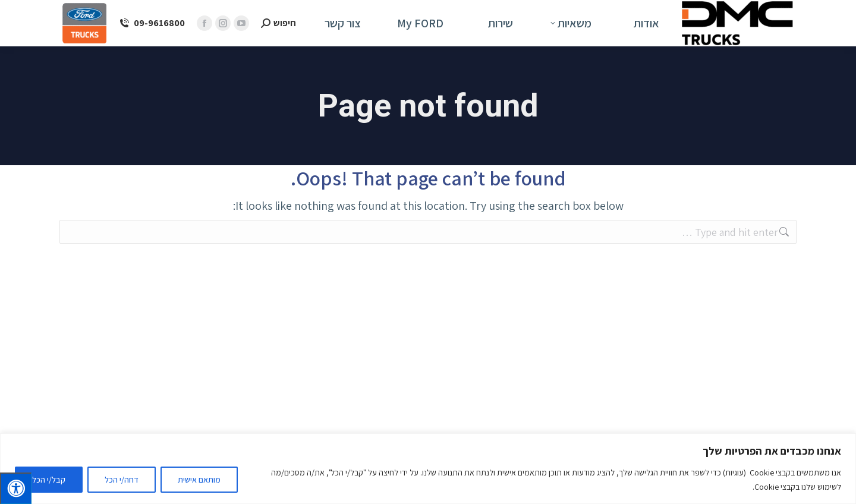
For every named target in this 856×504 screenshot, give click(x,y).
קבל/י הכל (49, 480)
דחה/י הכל (122, 480)
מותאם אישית (199, 480)
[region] (428, 469)
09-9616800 (152, 23)
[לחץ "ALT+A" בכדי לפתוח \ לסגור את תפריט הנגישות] (16, 488)
